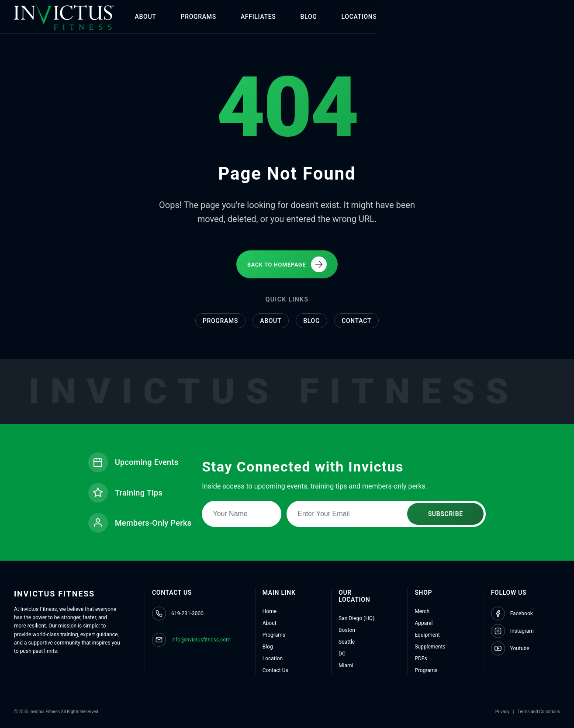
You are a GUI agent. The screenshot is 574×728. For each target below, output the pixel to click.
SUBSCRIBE (446, 512)
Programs (220, 320)
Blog (311, 320)
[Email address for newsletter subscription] (387, 512)
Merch (422, 611)
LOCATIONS (383, 17)
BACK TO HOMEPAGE (287, 263)
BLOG (332, 17)
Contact (356, 320)
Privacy (502, 712)
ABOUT (169, 17)
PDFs (421, 659)
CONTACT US (524, 17)
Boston (347, 630)
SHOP (434, 17)
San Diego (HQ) (356, 618)
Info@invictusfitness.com (201, 640)
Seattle (347, 642)
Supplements (430, 647)
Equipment (427, 635)
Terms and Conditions (539, 712)
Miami (346, 666)
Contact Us (275, 670)
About (271, 320)
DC (342, 654)
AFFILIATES (282, 17)
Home (270, 611)
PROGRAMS (222, 17)
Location (273, 659)
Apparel (424, 623)
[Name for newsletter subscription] (242, 512)
